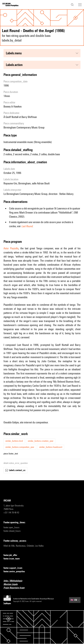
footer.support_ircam (15, 568)
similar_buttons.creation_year (41, 441)
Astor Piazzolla (11, 248)
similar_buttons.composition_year (20, 447)
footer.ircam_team (13, 559)
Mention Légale (12, 584)
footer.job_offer (12, 555)
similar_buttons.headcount (51, 447)
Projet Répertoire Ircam (16, 588)
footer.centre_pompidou (16, 572)
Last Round (27, 226)
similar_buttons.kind (14, 441)
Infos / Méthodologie (15, 581)
